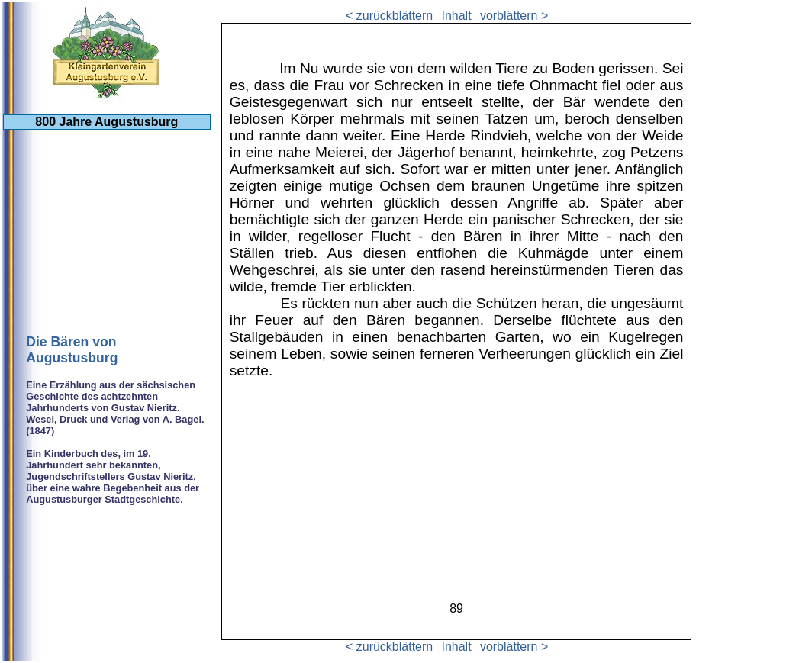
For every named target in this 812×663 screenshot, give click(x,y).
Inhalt (456, 16)
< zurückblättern (389, 16)
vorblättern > (514, 16)
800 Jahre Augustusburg (106, 122)
